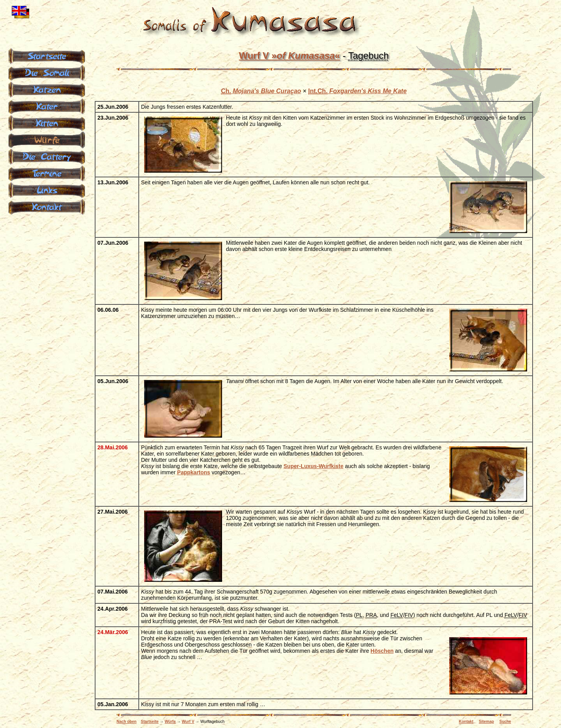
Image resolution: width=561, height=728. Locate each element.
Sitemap (486, 722)
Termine (47, 173)
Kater (47, 106)
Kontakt (466, 722)
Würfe (170, 722)
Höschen (382, 651)
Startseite (150, 722)
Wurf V (289, 56)
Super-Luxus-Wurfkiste (314, 466)
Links (47, 189)
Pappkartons (194, 472)
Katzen (47, 89)
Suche (505, 722)
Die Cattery (47, 156)
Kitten (47, 122)
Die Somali (47, 72)
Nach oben (126, 722)
